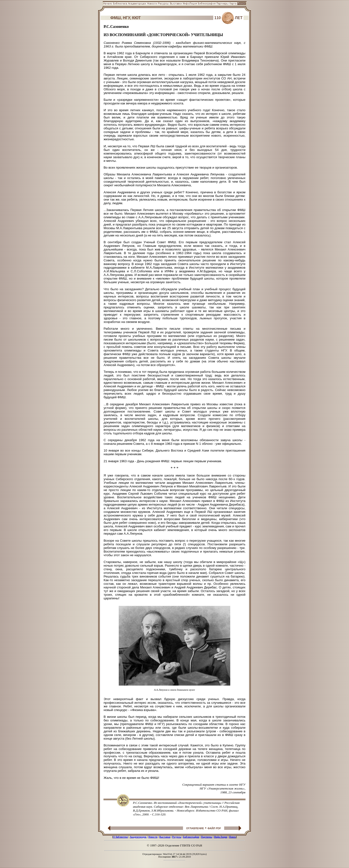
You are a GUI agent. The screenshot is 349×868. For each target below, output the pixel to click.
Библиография (191, 837)
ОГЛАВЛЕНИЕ (195, 828)
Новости (153, 837)
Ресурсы (177, 837)
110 (218, 18)
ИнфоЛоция (221, 837)
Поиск (233, 837)
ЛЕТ (239, 18)
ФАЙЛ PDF (214, 828)
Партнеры (207, 837)
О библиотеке (121, 837)
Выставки (165, 837)
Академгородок (138, 837)
